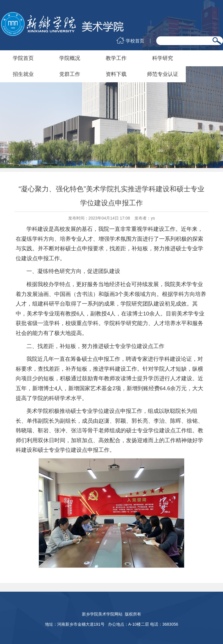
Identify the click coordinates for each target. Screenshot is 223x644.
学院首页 (23, 58)
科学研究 (163, 58)
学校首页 (135, 41)
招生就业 (23, 74)
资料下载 (116, 74)
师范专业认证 (163, 74)
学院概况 (70, 58)
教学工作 (116, 58)
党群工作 (70, 74)
